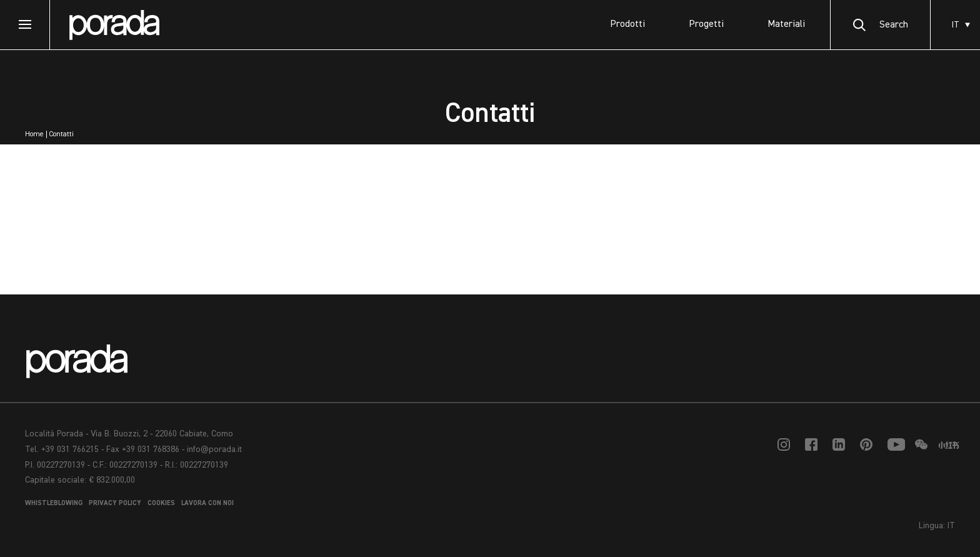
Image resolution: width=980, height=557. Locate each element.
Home (34, 134)
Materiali (786, 24)
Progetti (706, 24)
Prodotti (627, 24)
